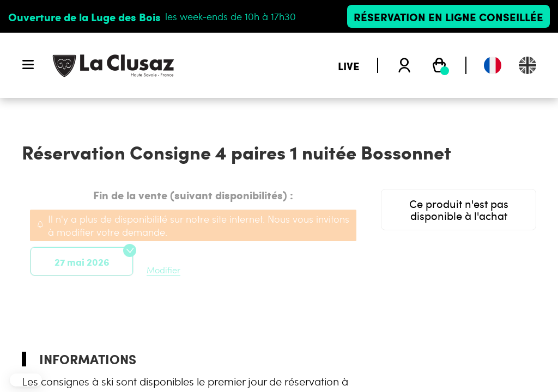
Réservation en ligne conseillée (448, 16)
